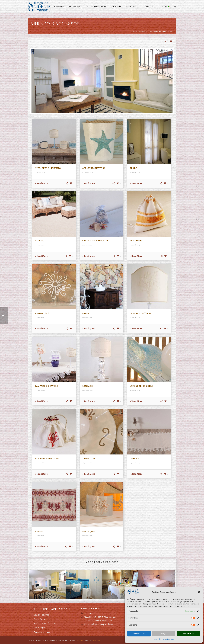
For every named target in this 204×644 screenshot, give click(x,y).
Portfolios (144, 32)
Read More (41, 183)
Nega (164, 633)
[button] (199, 592)
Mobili (86, 313)
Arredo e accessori (43, 632)
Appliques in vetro (94, 168)
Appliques (89, 531)
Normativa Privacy (168, 639)
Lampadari (89, 459)
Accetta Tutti (139, 633)
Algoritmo (96, 640)
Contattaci (149, 7)
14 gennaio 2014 (135, 172)
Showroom (75, 7)
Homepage (59, 7)
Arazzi (39, 531)
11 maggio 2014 (40, 172)
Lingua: (165, 7)
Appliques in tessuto (48, 168)
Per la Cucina (40, 619)
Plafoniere (42, 313)
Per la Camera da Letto (45, 623)
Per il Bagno (40, 628)
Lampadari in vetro (142, 386)
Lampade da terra (141, 313)
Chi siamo (116, 7)
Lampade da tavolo (47, 386)
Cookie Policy (157, 639)
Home (136, 32)
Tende (133, 168)
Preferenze (188, 633)
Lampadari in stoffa (47, 459)
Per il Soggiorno (42, 615)
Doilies (134, 459)
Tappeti (40, 241)
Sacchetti (136, 241)
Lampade (88, 386)
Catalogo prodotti (96, 7)
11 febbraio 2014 (88, 172)
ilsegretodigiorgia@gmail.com (99, 624)
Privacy (80, 640)
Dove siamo (132, 7)
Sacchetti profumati (95, 241)
